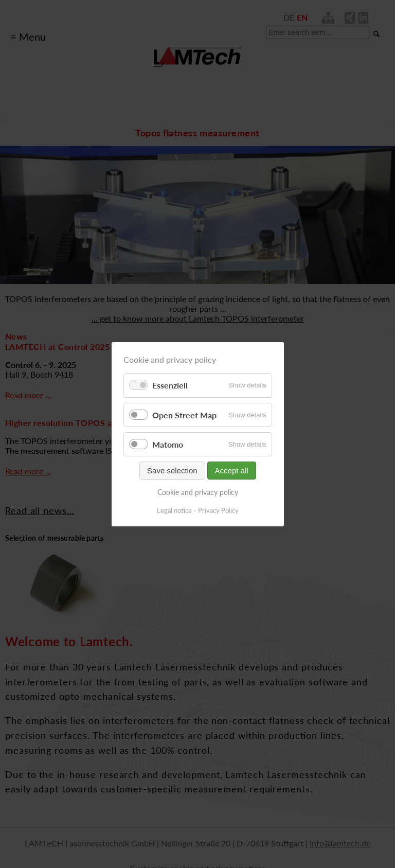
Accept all (231, 471)
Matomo (168, 444)
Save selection (172, 471)
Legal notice (174, 510)
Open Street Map (184, 414)
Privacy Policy (218, 510)
